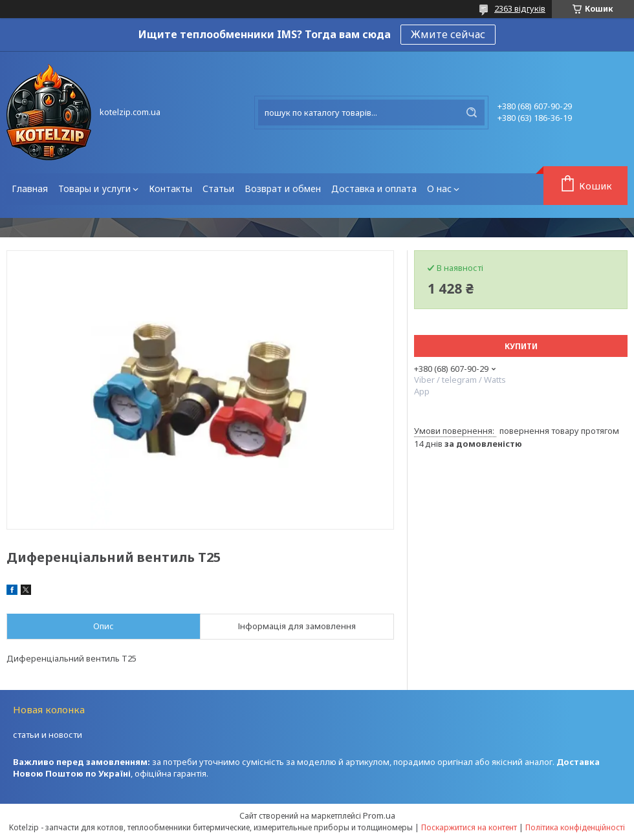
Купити (521, 346)
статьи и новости (48, 735)
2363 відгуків (520, 8)
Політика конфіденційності (575, 827)
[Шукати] (472, 113)
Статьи (218, 188)
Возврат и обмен (283, 188)
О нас (439, 188)
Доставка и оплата (374, 188)
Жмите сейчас (448, 34)
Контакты (170, 188)
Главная (30, 188)
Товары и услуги (94, 188)
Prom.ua (379, 815)
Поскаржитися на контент (469, 827)
